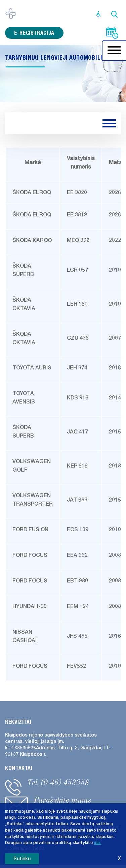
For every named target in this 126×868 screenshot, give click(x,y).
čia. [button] (97, 843)
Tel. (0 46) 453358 (58, 782)
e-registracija (34, 33)
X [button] (119, 858)
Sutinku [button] (22, 859)
